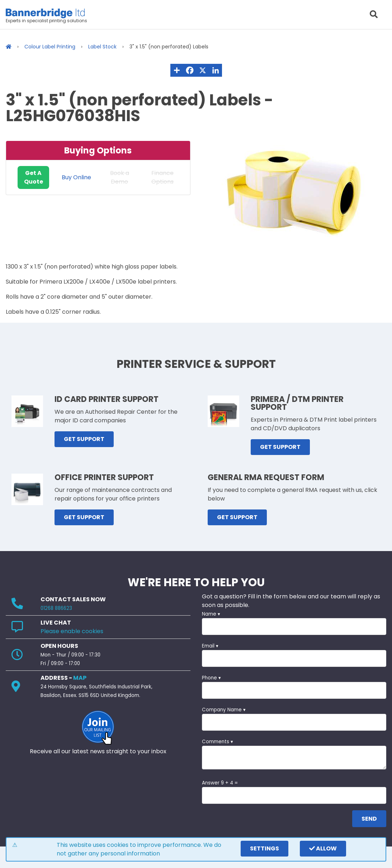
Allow (323, 848)
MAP (80, 678)
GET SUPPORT (84, 439)
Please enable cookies (72, 631)
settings (265, 848)
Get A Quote (34, 177)
